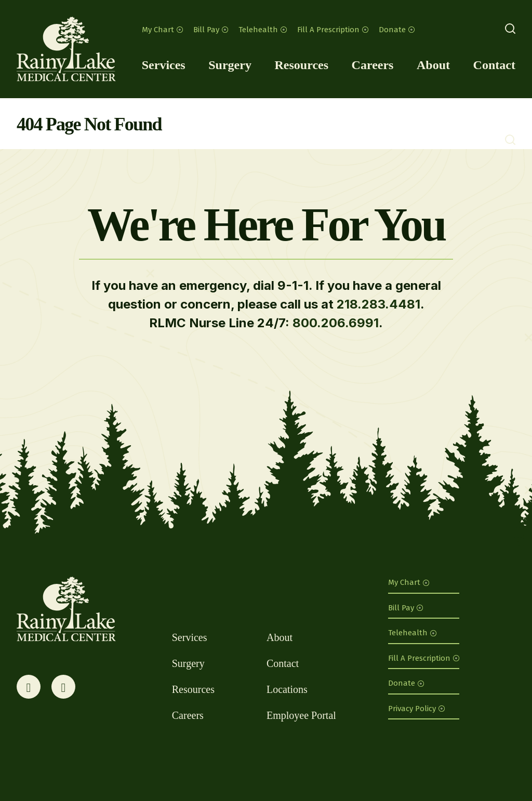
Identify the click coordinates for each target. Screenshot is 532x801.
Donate (397, 30)
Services (164, 65)
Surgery (230, 65)
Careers (373, 65)
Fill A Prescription (333, 30)
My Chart (162, 30)
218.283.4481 (378, 304)
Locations (287, 689)
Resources (301, 65)
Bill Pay (211, 30)
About (433, 65)
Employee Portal (301, 715)
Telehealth (263, 30)
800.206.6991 (336, 323)
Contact (494, 65)
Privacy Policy (416, 709)
